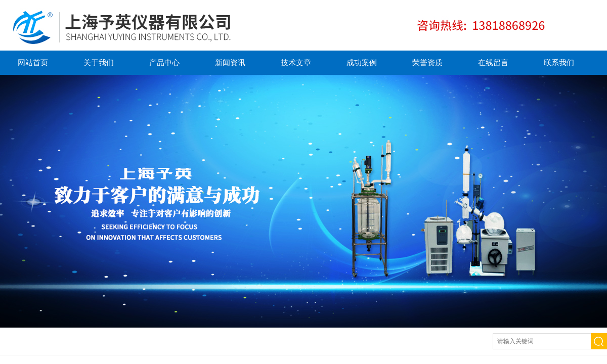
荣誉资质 (427, 62)
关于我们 (99, 62)
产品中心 (164, 62)
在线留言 (493, 62)
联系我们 (559, 62)
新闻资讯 (230, 62)
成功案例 (362, 62)
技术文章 (296, 62)
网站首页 (33, 62)
